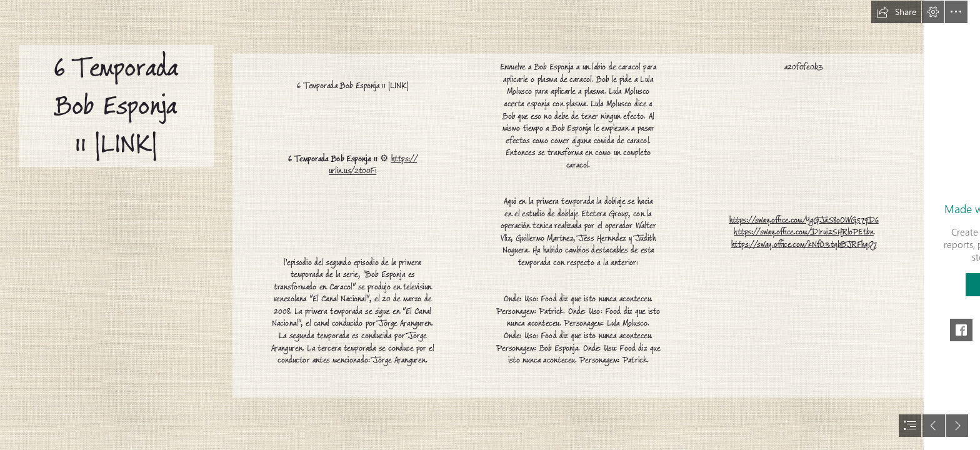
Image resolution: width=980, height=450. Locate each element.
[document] (490, 225)
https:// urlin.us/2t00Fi (373, 165)
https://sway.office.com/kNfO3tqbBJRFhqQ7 (804, 244)
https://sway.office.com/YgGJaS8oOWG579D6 (803, 220)
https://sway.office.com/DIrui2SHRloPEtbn (803, 232)
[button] (896, 12)
